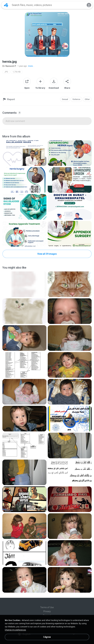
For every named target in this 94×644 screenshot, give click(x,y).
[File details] (24, 153)
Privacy (47, 611)
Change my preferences (15, 630)
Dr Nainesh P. (9, 66)
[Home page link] (6, 5)
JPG (6, 72)
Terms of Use (47, 607)
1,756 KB (17, 72)
